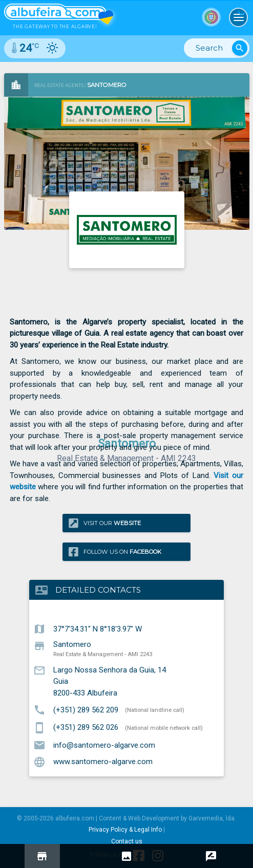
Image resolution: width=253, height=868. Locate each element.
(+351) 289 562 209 (86, 709)
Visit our (105, 523)
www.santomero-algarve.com (103, 762)
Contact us (127, 841)
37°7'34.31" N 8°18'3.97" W (98, 628)
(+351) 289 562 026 (86, 727)
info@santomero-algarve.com (104, 745)
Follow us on (115, 551)
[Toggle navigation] (239, 17)
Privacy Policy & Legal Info (125, 830)
